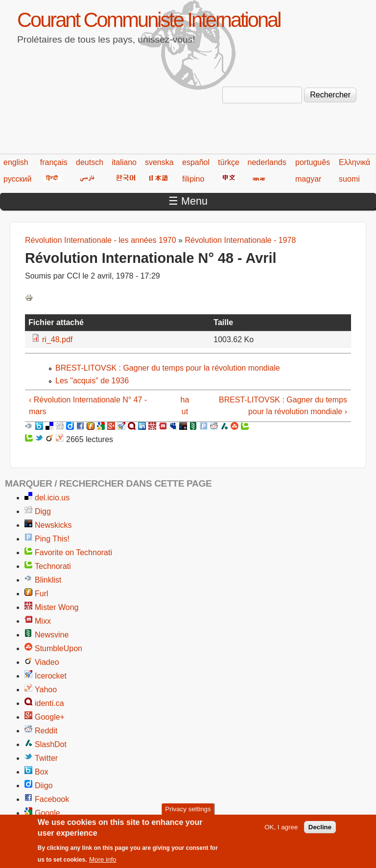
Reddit (46, 731)
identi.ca (49, 703)
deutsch (90, 162)
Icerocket (51, 676)
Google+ (50, 717)
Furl (42, 594)
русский (17, 179)
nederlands (267, 162)
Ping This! (52, 539)
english (16, 162)
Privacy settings (188, 813)
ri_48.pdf (57, 340)
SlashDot (51, 744)
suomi (349, 179)
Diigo (44, 786)
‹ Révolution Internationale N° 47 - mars (88, 406)
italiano (124, 162)
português (313, 162)
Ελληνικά (354, 162)
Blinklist (48, 580)
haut (185, 406)
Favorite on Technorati (73, 552)
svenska (159, 162)
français (54, 162)
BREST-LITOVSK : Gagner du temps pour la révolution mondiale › (283, 406)
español (196, 162)
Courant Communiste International (149, 20)
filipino (193, 179)
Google (47, 813)
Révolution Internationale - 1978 (240, 240)
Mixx (43, 621)
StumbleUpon (59, 648)
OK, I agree (281, 832)
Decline (320, 832)
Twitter (46, 758)
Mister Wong (57, 607)
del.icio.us (52, 498)
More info (103, 864)
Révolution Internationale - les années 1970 (101, 240)
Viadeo (47, 662)
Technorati (53, 566)
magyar (308, 179)
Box (42, 772)
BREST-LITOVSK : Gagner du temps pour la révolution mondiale (168, 368)
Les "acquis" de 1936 (92, 381)
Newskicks (53, 525)
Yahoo (46, 690)
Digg (43, 511)
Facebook (52, 799)
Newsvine (52, 635)
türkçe (229, 162)
